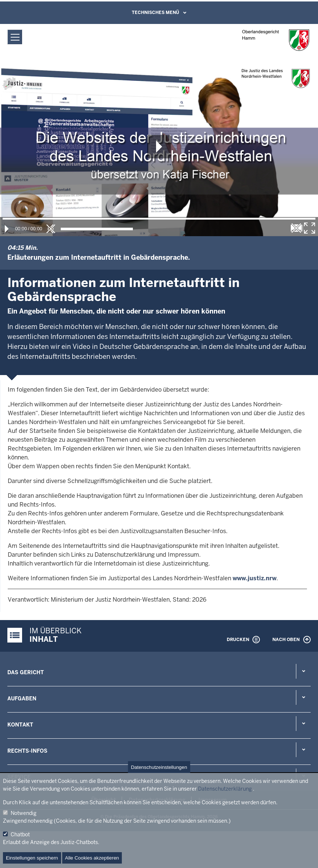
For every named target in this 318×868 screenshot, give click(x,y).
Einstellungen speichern (32, 858)
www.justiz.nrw (255, 578)
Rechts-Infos (27, 751)
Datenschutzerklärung (225, 789)
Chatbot (20, 834)
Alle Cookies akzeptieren (92, 858)
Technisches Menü (156, 13)
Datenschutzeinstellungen (159, 767)
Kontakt (20, 725)
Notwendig (24, 813)
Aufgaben (22, 699)
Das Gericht (26, 672)
